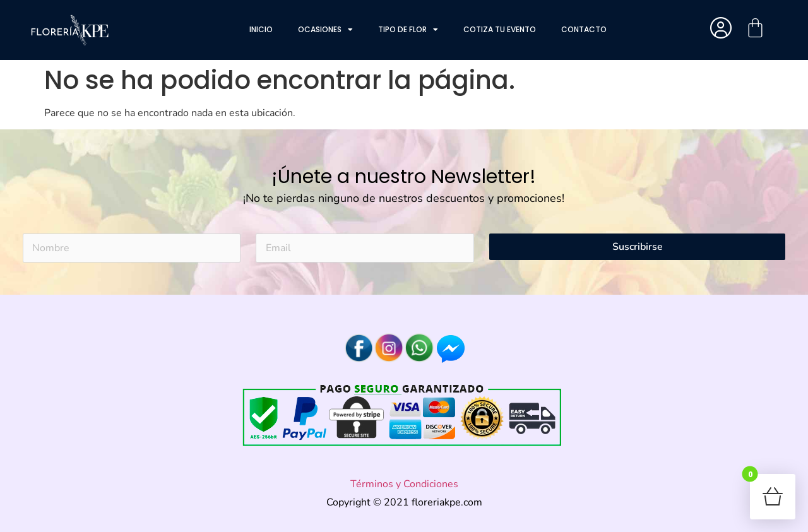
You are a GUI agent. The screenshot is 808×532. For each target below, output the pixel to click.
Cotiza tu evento (500, 29)
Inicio (261, 29)
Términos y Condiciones (404, 484)
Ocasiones (325, 30)
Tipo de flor (408, 30)
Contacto (584, 29)
